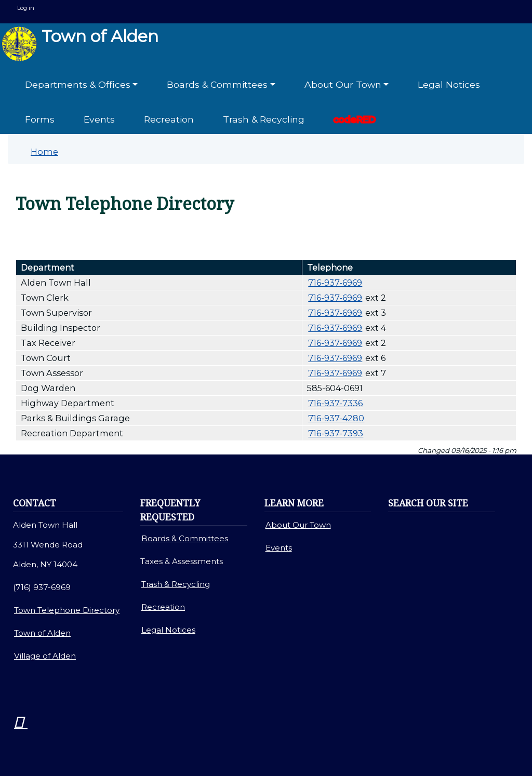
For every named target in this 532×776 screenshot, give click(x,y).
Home (44, 152)
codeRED (355, 119)
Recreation (169, 119)
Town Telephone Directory (67, 610)
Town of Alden (80, 44)
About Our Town (298, 525)
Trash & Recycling (264, 119)
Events (99, 119)
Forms (40, 119)
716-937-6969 (335, 283)
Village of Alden (45, 656)
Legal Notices (449, 84)
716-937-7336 (335, 403)
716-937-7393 (336, 433)
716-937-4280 (336, 418)
